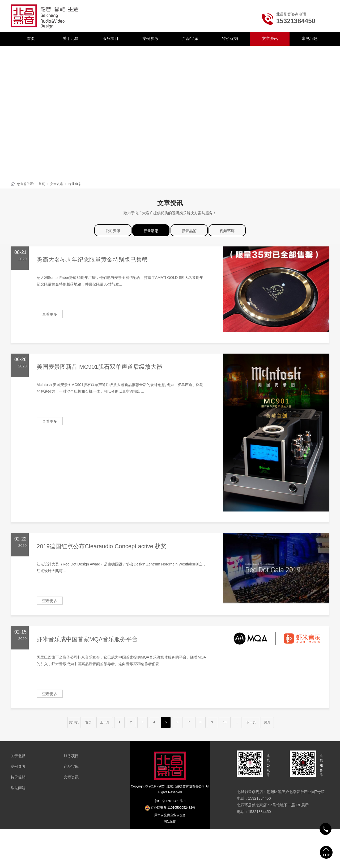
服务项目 (110, 38)
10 (225, 722)
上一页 (105, 722)
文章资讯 (270, 38)
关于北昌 (71, 38)
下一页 (251, 722)
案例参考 (150, 38)
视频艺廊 (227, 231)
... (237, 722)
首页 (31, 38)
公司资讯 (113, 231)
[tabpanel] (170, 112)
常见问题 (310, 38)
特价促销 (230, 38)
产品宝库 (190, 38)
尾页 (267, 722)
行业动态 (75, 184)
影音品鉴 (189, 231)
